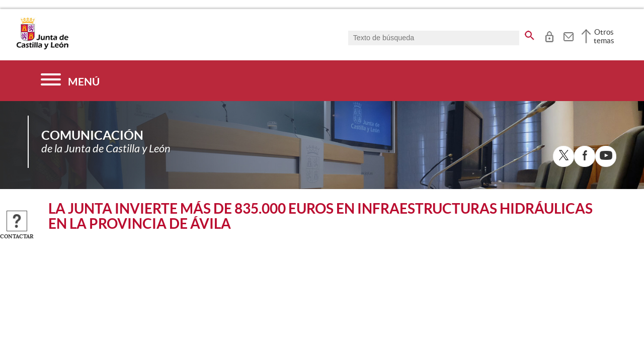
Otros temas (604, 36)
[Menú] (70, 81)
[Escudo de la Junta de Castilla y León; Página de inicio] (42, 47)
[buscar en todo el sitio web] (530, 34)
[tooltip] (549, 35)
